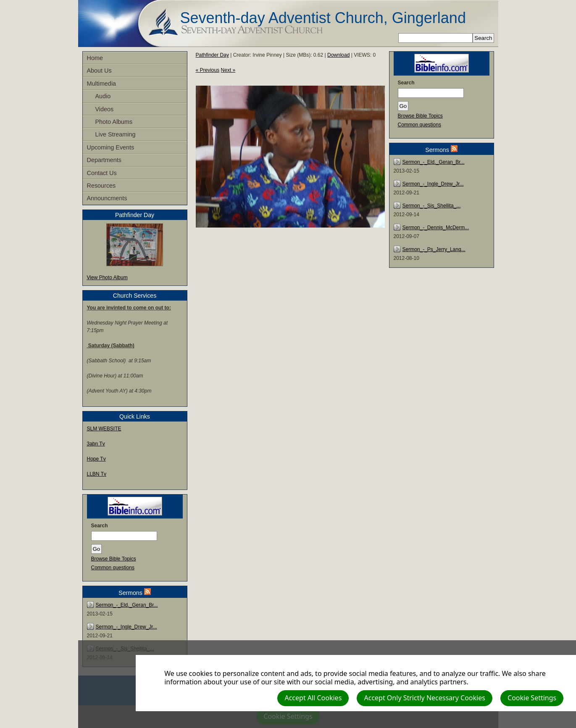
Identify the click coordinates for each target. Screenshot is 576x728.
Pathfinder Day (212, 55)
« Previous (208, 70)
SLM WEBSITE (104, 429)
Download (338, 55)
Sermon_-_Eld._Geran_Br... (127, 605)
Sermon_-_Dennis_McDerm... (436, 228)
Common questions (113, 568)
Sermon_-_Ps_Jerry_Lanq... (434, 249)
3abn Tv (96, 444)
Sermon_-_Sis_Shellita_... (432, 206)
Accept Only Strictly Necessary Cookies (424, 698)
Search (100, 526)
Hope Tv (96, 459)
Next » (228, 70)
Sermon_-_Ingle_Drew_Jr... (126, 627)
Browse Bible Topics (114, 559)
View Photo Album (107, 278)
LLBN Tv (97, 474)
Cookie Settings (532, 698)
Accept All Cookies (313, 698)
